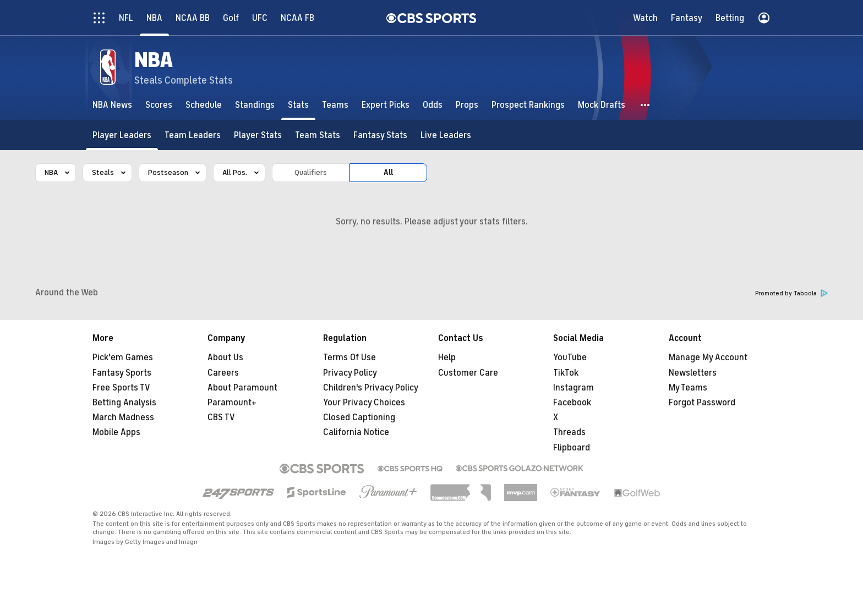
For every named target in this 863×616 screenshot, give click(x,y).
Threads (569, 432)
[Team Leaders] (193, 135)
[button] (646, 105)
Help (447, 358)
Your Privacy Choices (364, 403)
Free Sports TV (121, 388)
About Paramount (242, 388)
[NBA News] (112, 105)
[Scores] (159, 105)
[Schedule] (204, 105)
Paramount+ (232, 403)
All (388, 172)
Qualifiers (311, 172)
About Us (225, 358)
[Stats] (298, 105)
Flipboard (572, 448)
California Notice (356, 432)
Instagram (573, 388)
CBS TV (221, 417)
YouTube (570, 358)
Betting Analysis (124, 403)
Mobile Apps (116, 432)
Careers (223, 373)
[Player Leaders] (122, 135)
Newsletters (693, 373)
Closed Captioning (359, 417)
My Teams (688, 388)
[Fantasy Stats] (380, 135)
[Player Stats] (258, 135)
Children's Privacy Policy (371, 388)
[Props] (467, 105)
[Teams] (335, 105)
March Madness (123, 417)
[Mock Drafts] (602, 105)
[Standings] (255, 105)
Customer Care (468, 373)
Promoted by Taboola (791, 293)
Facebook (572, 403)
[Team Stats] (318, 135)
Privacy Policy (350, 373)
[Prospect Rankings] (528, 105)
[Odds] (433, 105)
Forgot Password (702, 403)
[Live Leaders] (446, 135)
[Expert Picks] (386, 105)
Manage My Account (708, 358)
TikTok (566, 373)
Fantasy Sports (122, 373)
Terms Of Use (349, 358)
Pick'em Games (123, 358)
